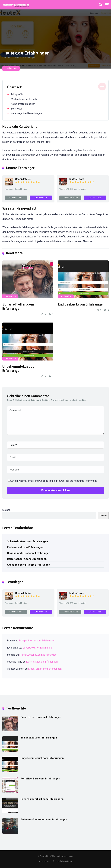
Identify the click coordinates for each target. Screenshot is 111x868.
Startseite (7, 58)
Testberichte (11, 68)
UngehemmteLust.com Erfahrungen (20, 369)
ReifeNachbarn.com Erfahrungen (27, 559)
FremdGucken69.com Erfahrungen (38, 655)
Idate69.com (77, 179)
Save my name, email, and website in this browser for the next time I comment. (54, 481)
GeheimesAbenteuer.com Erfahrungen (44, 820)
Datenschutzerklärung (63, 861)
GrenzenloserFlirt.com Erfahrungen (29, 565)
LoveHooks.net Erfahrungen (38, 648)
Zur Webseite (41, 198)
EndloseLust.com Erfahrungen (81, 304)
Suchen (6, 510)
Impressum (44, 861)
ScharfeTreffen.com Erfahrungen (18, 306)
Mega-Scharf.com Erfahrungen (45, 669)
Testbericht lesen (16, 198)
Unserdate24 (23, 179)
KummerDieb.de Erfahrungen (42, 662)
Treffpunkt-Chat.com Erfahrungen (37, 641)
